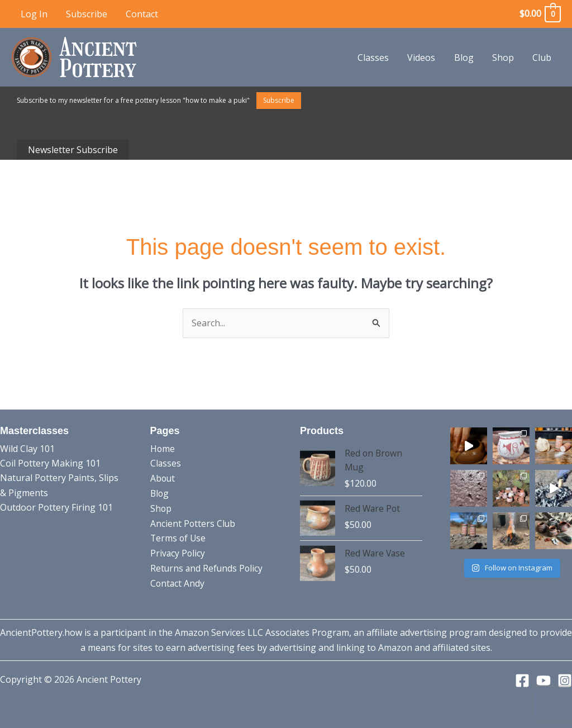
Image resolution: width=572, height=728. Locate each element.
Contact (140, 14)
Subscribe (85, 14)
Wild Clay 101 (27, 449)
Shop (504, 58)
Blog (466, 58)
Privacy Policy (178, 551)
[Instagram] (565, 681)
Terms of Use (179, 537)
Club (542, 58)
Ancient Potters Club (193, 522)
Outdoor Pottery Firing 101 (56, 507)
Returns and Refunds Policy (208, 567)
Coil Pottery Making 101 (50, 463)
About (163, 478)
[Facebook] (522, 681)
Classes (376, 58)
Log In (34, 14)
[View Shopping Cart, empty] (540, 14)
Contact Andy (178, 581)
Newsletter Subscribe (73, 150)
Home (163, 449)
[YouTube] (544, 681)
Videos (424, 58)
